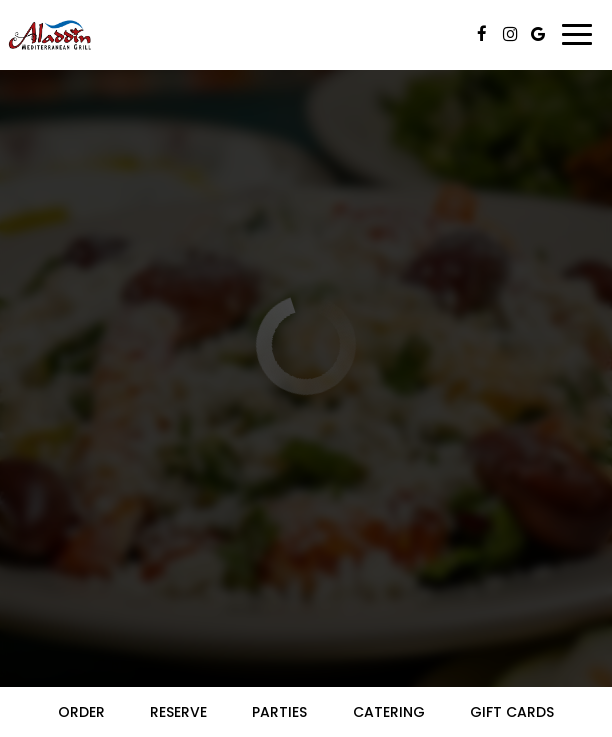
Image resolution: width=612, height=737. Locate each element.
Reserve (178, 712)
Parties (279, 712)
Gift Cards (512, 712)
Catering (389, 712)
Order (81, 712)
